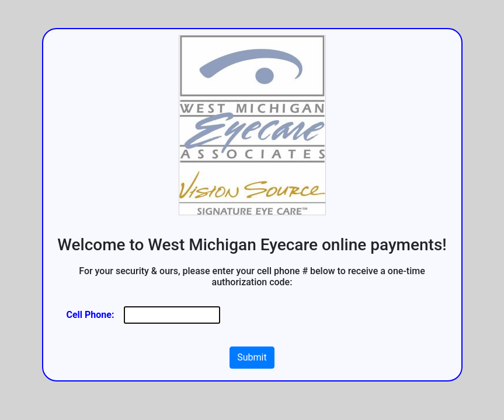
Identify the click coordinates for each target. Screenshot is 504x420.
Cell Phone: (91, 315)
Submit (252, 357)
